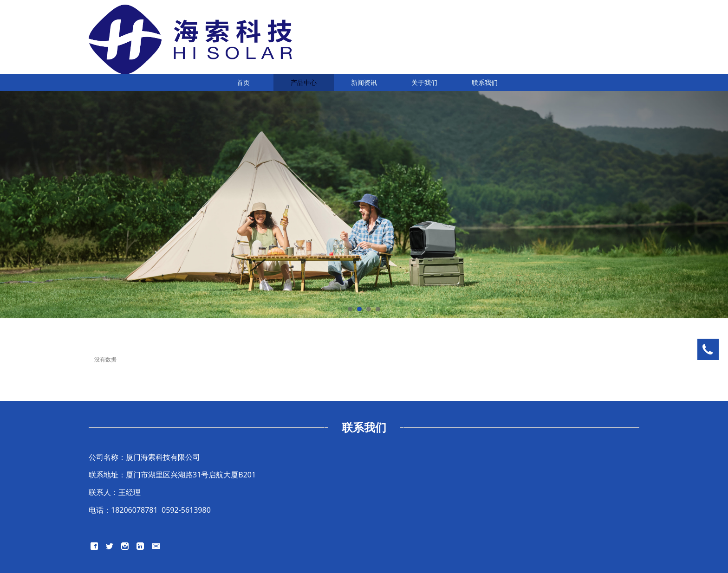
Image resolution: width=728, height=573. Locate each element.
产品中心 (304, 82)
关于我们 (424, 82)
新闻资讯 (364, 82)
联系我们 (485, 82)
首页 (243, 82)
